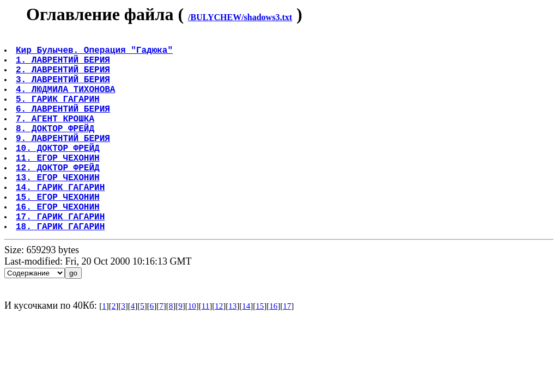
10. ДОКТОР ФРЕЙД (59, 174)
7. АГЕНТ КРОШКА (56, 138)
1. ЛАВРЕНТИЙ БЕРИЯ (64, 66)
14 (246, 350)
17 (287, 350)
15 (260, 350)
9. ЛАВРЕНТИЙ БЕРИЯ (64, 162)
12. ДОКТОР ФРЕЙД (59, 198)
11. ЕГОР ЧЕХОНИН (59, 186)
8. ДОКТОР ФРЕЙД (56, 150)
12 (219, 350)
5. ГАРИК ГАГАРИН (59, 114)
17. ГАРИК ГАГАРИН (61, 258)
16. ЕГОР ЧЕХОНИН (59, 246)
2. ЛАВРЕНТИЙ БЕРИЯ (64, 78)
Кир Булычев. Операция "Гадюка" (95, 54)
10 (192, 350)
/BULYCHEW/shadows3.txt (240, 17)
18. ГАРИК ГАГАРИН (61, 269)
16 (273, 350)
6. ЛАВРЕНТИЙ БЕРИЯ (64, 126)
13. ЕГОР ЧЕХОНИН (59, 210)
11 (205, 350)
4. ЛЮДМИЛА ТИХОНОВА (66, 102)
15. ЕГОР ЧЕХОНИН (59, 234)
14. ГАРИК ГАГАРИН (61, 222)
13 (232, 350)
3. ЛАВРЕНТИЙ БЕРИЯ (64, 90)
